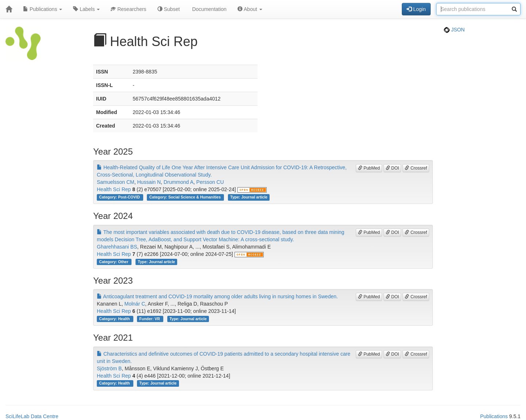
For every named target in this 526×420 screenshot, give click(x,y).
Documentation (209, 9)
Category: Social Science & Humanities (186, 197)
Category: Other (114, 262)
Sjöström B (109, 368)
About (250, 9)
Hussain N (149, 182)
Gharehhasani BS (117, 247)
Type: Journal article (249, 197)
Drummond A (179, 182)
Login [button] (416, 9)
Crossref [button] (416, 168)
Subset (169, 9)
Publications (43, 9)
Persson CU (210, 182)
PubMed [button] (369, 168)
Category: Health (115, 319)
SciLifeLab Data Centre (32, 416)
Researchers (128, 9)
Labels (86, 9)
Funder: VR (150, 319)
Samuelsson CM (116, 182)
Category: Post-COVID (120, 197)
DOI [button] (392, 168)
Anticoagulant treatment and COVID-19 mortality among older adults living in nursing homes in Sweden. (217, 296)
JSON (454, 30)
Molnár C (135, 304)
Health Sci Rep (114, 189)
